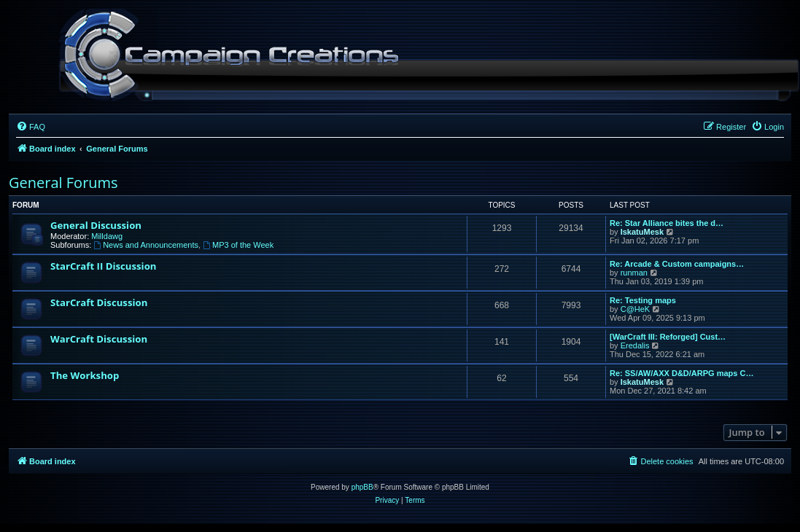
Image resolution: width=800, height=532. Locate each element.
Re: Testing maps (643, 300)
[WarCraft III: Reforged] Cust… (668, 337)
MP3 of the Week (238, 245)
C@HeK (636, 309)
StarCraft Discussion (99, 302)
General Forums (63, 183)
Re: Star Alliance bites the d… (667, 223)
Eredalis (635, 345)
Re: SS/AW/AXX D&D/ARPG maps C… (681, 373)
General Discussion (96, 225)
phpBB (362, 487)
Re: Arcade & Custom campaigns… (677, 264)
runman (634, 273)
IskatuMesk (642, 232)
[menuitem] (31, 127)
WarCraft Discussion (99, 339)
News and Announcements (146, 245)
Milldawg (107, 236)
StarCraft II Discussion (103, 266)
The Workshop (85, 375)
